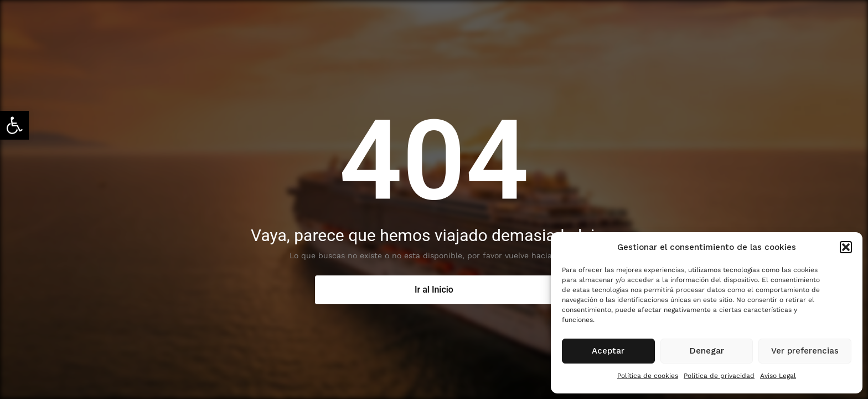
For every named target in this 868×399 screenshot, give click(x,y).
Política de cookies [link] (648, 376)
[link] (14, 125)
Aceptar (608, 351)
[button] (846, 247)
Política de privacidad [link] (719, 376)
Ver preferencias (805, 351)
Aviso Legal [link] (778, 376)
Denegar (707, 351)
